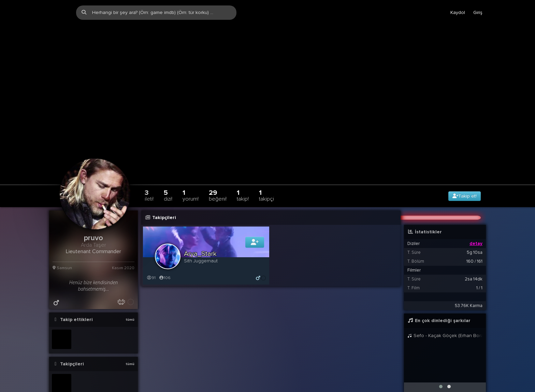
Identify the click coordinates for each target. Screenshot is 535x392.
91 (151, 257)
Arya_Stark (200, 233)
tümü (130, 299)
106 (165, 257)
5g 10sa (475, 232)
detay (476, 223)
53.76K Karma (469, 285)
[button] (441, 366)
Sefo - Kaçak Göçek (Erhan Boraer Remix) (445, 315)
